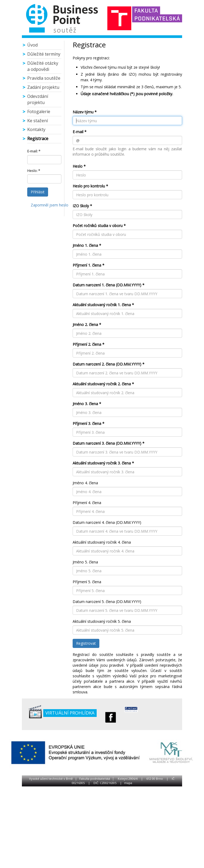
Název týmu (83, 112)
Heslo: (32, 171)
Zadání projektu (43, 87)
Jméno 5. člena (85, 562)
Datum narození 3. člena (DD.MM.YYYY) (107, 443)
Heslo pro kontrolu (89, 186)
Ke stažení (38, 121)
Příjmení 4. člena (87, 503)
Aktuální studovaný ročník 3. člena (102, 463)
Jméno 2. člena (85, 324)
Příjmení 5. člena (87, 582)
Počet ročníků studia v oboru (98, 226)
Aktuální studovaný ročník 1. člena (102, 305)
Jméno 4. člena (85, 483)
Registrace (38, 139)
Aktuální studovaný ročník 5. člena (102, 621)
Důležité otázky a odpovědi (43, 66)
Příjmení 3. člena (87, 423)
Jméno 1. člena (85, 245)
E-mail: (32, 151)
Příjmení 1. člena (87, 265)
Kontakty (36, 129)
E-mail (78, 132)
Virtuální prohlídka (70, 713)
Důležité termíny (44, 54)
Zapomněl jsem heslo (50, 205)
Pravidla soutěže (44, 78)
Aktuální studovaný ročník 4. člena (102, 542)
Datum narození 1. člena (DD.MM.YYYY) (107, 285)
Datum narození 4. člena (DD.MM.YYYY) (107, 522)
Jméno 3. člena (85, 404)
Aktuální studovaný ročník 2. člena (102, 384)
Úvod (32, 45)
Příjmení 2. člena (87, 344)
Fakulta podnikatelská (95, 779)
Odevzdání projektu (38, 99)
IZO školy (81, 206)
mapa (128, 783)
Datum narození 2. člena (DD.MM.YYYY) (107, 364)
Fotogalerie (39, 112)
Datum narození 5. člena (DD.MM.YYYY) (107, 602)
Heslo (78, 166)
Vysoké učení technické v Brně (51, 779)
